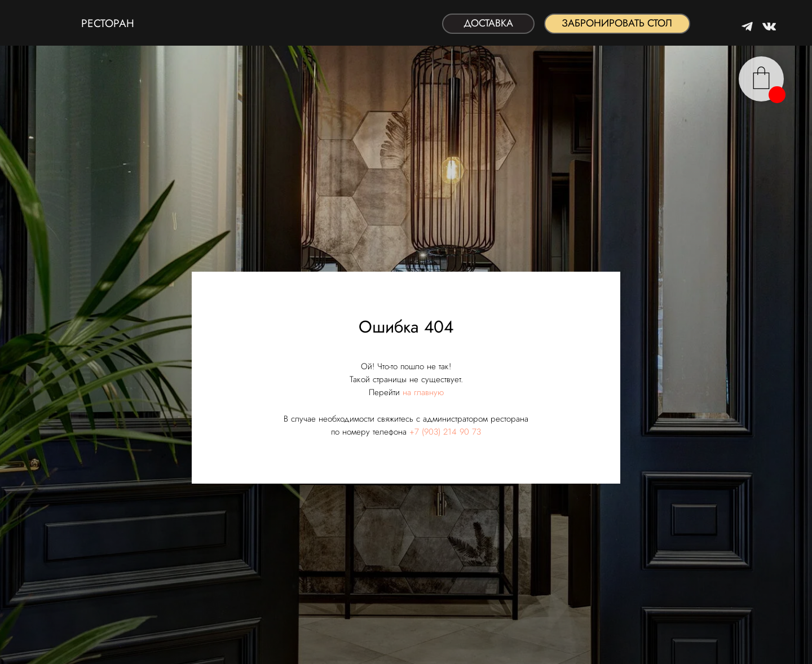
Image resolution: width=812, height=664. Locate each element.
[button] (617, 24)
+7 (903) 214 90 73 (445, 432)
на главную (423, 392)
